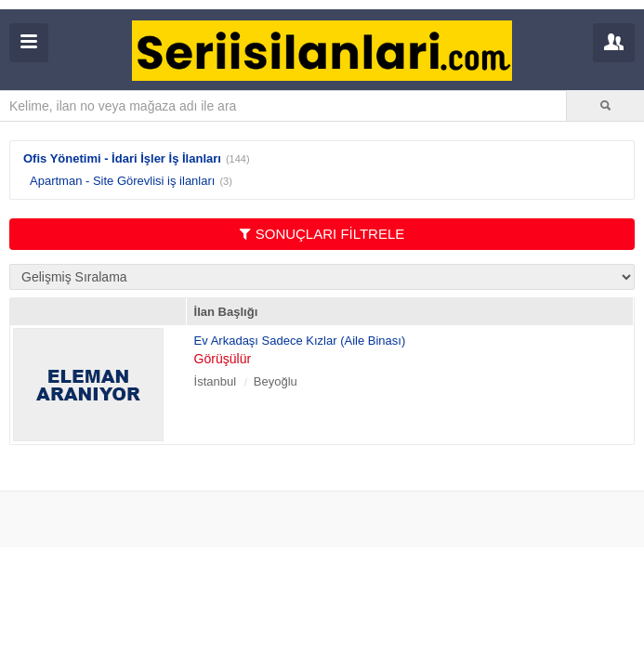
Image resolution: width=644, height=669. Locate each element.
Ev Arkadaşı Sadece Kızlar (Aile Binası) (300, 341)
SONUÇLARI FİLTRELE (322, 234)
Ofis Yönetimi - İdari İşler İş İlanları (122, 158)
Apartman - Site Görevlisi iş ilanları (122, 181)
